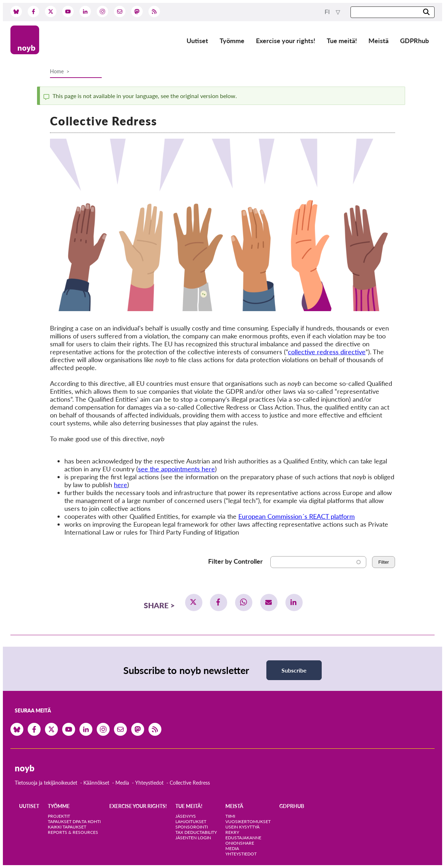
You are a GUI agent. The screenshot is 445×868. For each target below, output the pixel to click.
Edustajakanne (243, 838)
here (121, 485)
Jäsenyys (186, 816)
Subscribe (294, 670)
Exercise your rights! (286, 41)
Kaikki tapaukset (67, 827)
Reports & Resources (73, 832)
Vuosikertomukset (248, 821)
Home (57, 71)
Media (122, 783)
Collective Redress (190, 783)
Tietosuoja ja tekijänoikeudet (46, 783)
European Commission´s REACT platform (297, 516)
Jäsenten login (193, 838)
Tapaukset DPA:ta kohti (74, 821)
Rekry (232, 832)
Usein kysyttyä (242, 827)
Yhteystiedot (149, 783)
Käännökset (96, 783)
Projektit (59, 816)
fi (328, 12)
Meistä (379, 41)
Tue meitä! (342, 41)
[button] (194, 602)
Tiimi (230, 816)
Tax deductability (196, 832)
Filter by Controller (235, 561)
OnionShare (240, 843)
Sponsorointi (192, 827)
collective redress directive (327, 352)
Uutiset (197, 41)
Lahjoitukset (191, 821)
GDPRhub (414, 41)
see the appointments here (176, 469)
